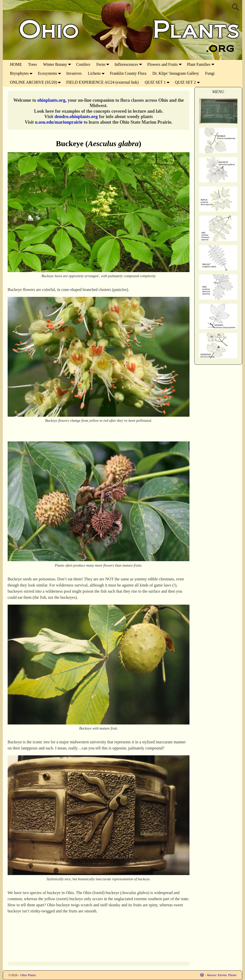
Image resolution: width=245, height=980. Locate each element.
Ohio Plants (28, 975)
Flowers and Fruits (166, 64)
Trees (32, 64)
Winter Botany (58, 64)
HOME (16, 64)
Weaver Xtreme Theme (222, 975)
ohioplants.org (51, 100)
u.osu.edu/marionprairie (59, 122)
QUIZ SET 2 (188, 82)
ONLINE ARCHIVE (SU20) (37, 82)
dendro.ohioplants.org (76, 117)
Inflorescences (129, 64)
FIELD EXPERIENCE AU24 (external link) (102, 82)
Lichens (97, 73)
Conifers (83, 64)
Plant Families (202, 64)
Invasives (74, 73)
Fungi (210, 73)
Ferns (104, 64)
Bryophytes (22, 73)
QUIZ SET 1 (158, 82)
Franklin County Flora (128, 73)
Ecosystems (51, 73)
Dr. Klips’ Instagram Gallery (176, 73)
